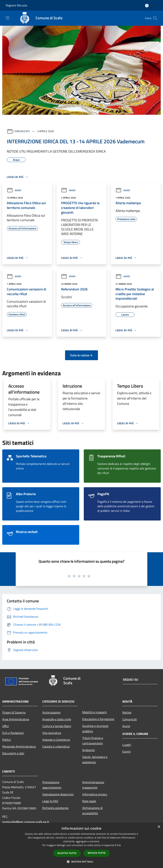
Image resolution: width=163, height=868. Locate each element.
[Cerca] (155, 18)
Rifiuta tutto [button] (97, 853)
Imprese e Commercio (56, 740)
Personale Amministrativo (19, 746)
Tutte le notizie (81, 355)
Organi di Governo (14, 712)
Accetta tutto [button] (67, 853)
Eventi (127, 752)
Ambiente (88, 750)
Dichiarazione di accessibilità (92, 811)
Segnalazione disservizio (58, 794)
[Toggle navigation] (8, 18)
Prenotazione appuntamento (52, 785)
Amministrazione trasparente (93, 785)
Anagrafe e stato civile (57, 719)
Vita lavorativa (52, 733)
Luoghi (127, 745)
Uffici (6, 726)
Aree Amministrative (16, 719)
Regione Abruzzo (16, 5)
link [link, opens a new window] (119, 845)
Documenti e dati (13, 753)
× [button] (159, 827)
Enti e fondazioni (13, 733)
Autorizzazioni (52, 712)
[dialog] (81, 845)
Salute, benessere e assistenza (95, 759)
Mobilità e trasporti (95, 712)
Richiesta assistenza (55, 808)
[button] (81, 862)
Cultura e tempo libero (57, 726)
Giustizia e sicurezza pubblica (95, 728)
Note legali (89, 801)
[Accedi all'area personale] (147, 6)
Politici (7, 740)
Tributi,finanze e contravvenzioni (93, 741)
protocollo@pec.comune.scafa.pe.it (26, 822)
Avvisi (14, 190)
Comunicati (22, 131)
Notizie (127, 712)
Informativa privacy (95, 794)
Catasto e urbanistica (56, 746)
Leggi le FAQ (50, 801)
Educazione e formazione (98, 719)
